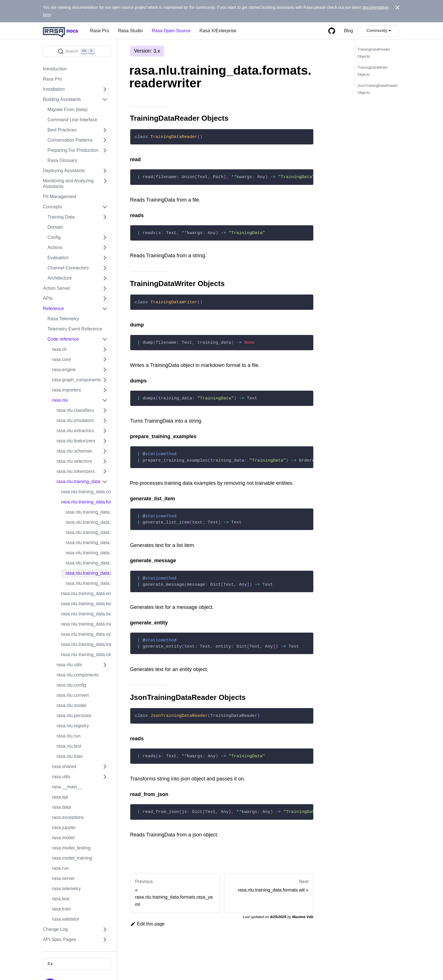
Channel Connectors (68, 268)
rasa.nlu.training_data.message (86, 624)
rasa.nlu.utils (69, 665)
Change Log (55, 929)
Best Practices (62, 130)
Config (54, 237)
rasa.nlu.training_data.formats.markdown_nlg (88, 543)
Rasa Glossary (62, 160)
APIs (48, 298)
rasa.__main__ (67, 787)
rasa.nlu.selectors (74, 461)
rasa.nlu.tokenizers (76, 471)
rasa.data (61, 807)
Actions (55, 247)
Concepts (53, 207)
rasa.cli (59, 349)
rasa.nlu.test (69, 746)
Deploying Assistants (64, 171)
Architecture (60, 278)
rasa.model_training (72, 858)
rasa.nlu (60, 400)
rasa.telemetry (66, 889)
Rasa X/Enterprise (218, 31)
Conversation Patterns (70, 140)
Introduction (55, 69)
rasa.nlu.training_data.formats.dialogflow (88, 512)
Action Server (57, 288)
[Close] (397, 8)
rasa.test (61, 899)
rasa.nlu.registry (73, 726)
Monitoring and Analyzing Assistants (68, 184)
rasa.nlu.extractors (75, 431)
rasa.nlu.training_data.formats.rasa (88, 553)
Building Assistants (62, 99)
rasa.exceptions (68, 817)
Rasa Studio (131, 31)
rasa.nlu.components (78, 675)
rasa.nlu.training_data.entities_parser (86, 593)
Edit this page (147, 924)
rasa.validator (66, 919)
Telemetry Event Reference (75, 329)
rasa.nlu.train (70, 756)
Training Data (61, 217)
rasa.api (60, 797)
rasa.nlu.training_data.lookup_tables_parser (86, 614)
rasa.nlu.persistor (74, 716)
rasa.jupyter (64, 828)
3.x (50, 964)
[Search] (77, 51)
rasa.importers (67, 390)
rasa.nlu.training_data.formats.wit (88, 583)
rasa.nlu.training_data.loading (86, 604)
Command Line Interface (72, 120)
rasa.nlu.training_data (78, 482)
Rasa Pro (100, 31)
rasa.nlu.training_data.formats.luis (88, 522)
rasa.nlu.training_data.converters (86, 492)
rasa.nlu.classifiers (75, 410)
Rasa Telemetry (63, 319)
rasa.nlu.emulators (75, 420)
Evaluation (58, 258)
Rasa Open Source (171, 31)
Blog (349, 31)
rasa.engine (64, 370)
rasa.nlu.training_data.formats (86, 502)
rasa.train (61, 909)
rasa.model (63, 838)
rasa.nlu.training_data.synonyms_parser (86, 634)
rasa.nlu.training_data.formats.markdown (88, 532)
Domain (55, 227)
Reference (53, 309)
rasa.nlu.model (71, 705)
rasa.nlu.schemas (74, 451)
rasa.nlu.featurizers (76, 441)
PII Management (60, 197)
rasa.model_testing (71, 848)
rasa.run (60, 868)
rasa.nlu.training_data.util (86, 655)
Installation (54, 89)
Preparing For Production (73, 150)
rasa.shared (64, 766)
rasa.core (61, 359)
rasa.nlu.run (69, 736)
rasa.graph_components (76, 380)
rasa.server (63, 878)
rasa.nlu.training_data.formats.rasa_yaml (88, 563)
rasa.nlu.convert (73, 695)
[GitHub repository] (332, 31)
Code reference (63, 339)
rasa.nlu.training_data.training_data (86, 644)
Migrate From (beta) (68, 110)
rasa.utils (61, 777)
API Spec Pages (59, 939)
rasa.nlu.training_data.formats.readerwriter (88, 573)
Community (377, 31)
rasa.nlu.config (71, 685)
